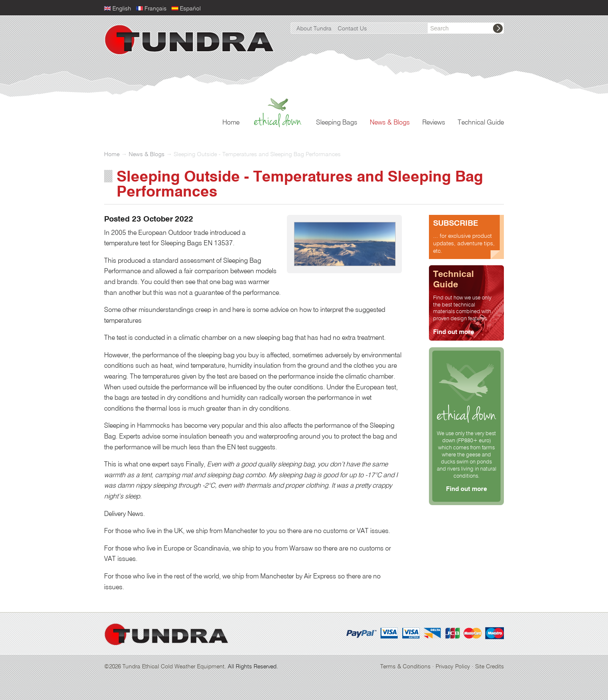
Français (156, 9)
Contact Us (352, 29)
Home (231, 123)
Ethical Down (278, 121)
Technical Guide (481, 123)
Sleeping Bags (337, 123)
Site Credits (490, 667)
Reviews (434, 123)
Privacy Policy (453, 667)
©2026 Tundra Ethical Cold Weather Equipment (164, 667)
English (122, 9)
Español (190, 9)
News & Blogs (390, 123)
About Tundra (314, 29)
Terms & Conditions (405, 667)
